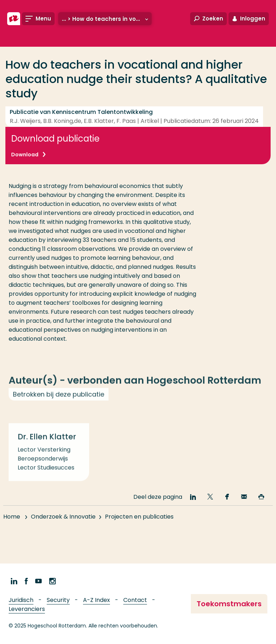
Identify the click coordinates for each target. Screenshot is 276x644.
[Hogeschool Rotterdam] (14, 19)
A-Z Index (96, 600)
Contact (135, 600)
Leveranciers (27, 609)
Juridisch (21, 600)
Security (58, 600)
